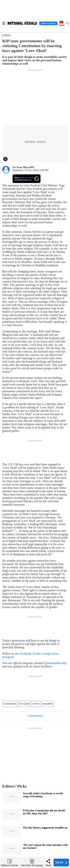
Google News (51, 654)
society (36, 704)
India (7, 35)
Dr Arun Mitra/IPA (24, 167)
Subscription (48, 23)
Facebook (25, 654)
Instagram (8, 657)
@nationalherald (55, 663)
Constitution (10, 704)
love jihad (24, 704)
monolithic (48, 704)
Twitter (37, 654)
